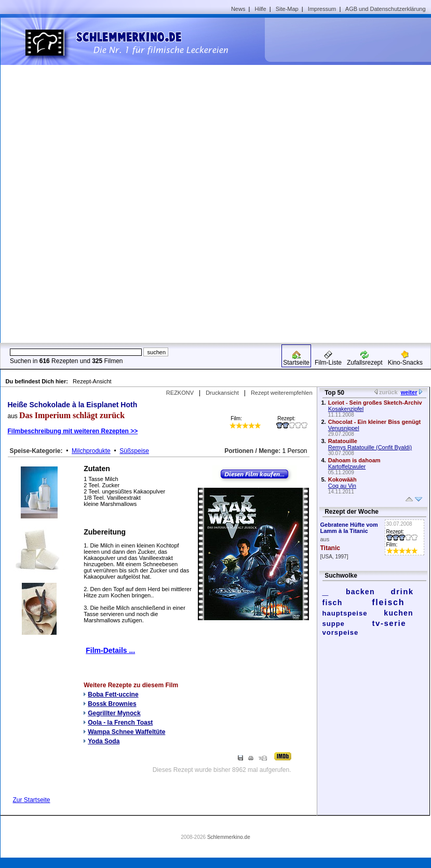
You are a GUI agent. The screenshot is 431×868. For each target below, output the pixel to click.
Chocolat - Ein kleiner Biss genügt (374, 422)
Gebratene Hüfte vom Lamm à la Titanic (349, 528)
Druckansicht (222, 393)
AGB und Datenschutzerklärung (386, 9)
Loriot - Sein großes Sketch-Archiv (375, 403)
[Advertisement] (325, 180)
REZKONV (180, 393)
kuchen (399, 613)
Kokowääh (342, 479)
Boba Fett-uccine (113, 695)
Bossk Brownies (112, 704)
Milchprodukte (91, 451)
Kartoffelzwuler (347, 466)
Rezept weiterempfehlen (282, 393)
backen (360, 592)
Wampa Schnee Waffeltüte (126, 732)
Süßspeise (134, 451)
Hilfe (261, 9)
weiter (409, 392)
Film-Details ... (110, 650)
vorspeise (341, 632)
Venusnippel (344, 428)
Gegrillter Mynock (114, 713)
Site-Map (287, 9)
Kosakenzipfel (346, 409)
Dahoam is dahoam (354, 460)
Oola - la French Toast (120, 723)
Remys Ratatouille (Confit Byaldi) (370, 447)
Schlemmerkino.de (229, 837)
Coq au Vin (342, 486)
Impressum (322, 9)
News (238, 9)
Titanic (330, 548)
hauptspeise (345, 613)
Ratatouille (343, 441)
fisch (333, 603)
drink (402, 591)
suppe (334, 624)
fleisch (388, 602)
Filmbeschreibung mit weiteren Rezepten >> (73, 431)
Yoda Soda (104, 741)
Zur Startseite (32, 800)
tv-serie (389, 623)
